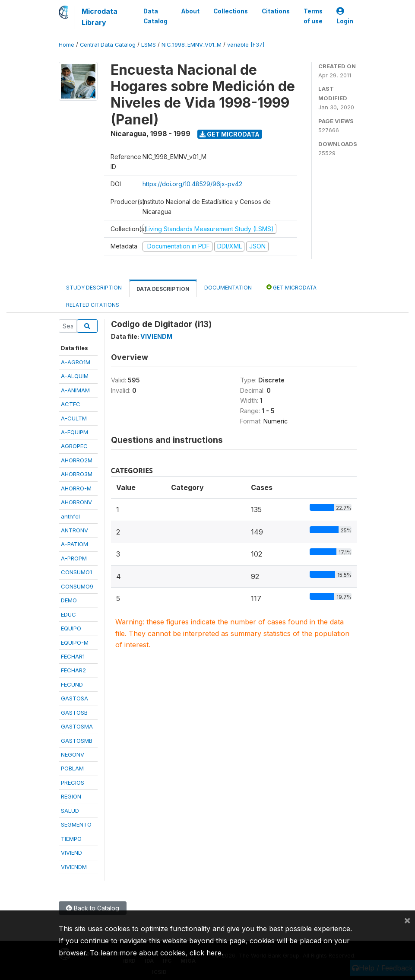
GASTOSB (74, 713)
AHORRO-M (76, 488)
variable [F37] (246, 45)
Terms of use (313, 16)
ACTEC (71, 404)
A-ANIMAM (75, 390)
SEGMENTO (76, 824)
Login (345, 16)
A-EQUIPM (74, 432)
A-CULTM (74, 418)
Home (67, 45)
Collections (231, 11)
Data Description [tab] (163, 289)
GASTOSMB (77, 741)
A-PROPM (74, 558)
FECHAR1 (73, 656)
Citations (276, 11)
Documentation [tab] (228, 288)
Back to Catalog (93, 908)
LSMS (149, 45)
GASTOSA (74, 698)
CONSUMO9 (77, 586)
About (190, 11)
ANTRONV (74, 530)
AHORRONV (76, 502)
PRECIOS (73, 783)
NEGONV (73, 754)
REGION (71, 796)
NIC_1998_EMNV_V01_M (192, 45)
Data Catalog (155, 16)
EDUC (68, 614)
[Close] (407, 920)
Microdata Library (100, 17)
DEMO (69, 600)
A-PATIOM (74, 544)
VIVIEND (71, 853)
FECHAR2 (73, 670)
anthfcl (70, 516)
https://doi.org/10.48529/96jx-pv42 (192, 184)
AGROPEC (74, 446)
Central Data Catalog (108, 45)
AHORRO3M (77, 474)
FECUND (72, 684)
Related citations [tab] (93, 305)
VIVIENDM (74, 867)
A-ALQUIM (75, 376)
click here (206, 953)
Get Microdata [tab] (291, 287)
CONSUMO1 (76, 572)
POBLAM (72, 768)
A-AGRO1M (76, 362)
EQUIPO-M (75, 643)
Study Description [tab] (94, 288)
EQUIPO (71, 628)
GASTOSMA (77, 726)
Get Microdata (230, 134)
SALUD (70, 811)
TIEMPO (71, 839)
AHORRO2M (77, 460)
